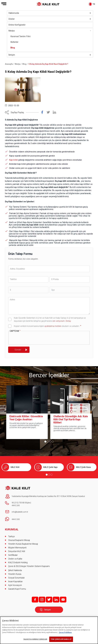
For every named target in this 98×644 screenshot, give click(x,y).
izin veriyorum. (59, 321)
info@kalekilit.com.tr (20, 512)
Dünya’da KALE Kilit (17, 551)
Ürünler (12, 19)
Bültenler (14, 42)
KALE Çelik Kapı (50, 467)
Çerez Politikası (65, 632)
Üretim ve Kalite (15, 559)
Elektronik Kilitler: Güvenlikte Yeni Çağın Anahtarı (26, 418)
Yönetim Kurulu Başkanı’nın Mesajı (23, 544)
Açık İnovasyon (15, 585)
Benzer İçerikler (49, 375)
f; (35, 600)
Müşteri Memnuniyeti (17, 548)
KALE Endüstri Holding (18, 562)
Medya (11, 31)
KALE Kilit (15, 467)
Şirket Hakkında (15, 570)
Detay (68, 321)
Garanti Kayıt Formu (17, 589)
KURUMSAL (12, 529)
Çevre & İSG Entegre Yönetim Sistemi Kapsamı (29, 566)
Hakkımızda (14, 13)
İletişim (12, 55)
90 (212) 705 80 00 (19, 503)
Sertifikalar (13, 555)
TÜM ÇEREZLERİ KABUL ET (61, 639)
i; (42, 600)
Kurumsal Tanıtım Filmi (20, 36)
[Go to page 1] (45, 442)
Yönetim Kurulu (15, 574)
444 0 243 (16, 505)
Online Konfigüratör (17, 25)
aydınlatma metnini (53, 326)
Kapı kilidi (13, 160)
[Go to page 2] (48, 442)
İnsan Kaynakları (15, 581)
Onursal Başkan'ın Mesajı (19, 540)
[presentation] (29, 338)
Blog (13, 48)
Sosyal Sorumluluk (16, 578)
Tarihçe (11, 536)
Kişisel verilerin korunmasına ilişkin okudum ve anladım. (47, 326)
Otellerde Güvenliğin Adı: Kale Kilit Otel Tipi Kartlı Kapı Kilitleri (71, 419)
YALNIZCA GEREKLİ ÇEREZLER (35, 639)
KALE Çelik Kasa (83, 467)
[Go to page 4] (53, 442)
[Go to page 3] (50, 442)
